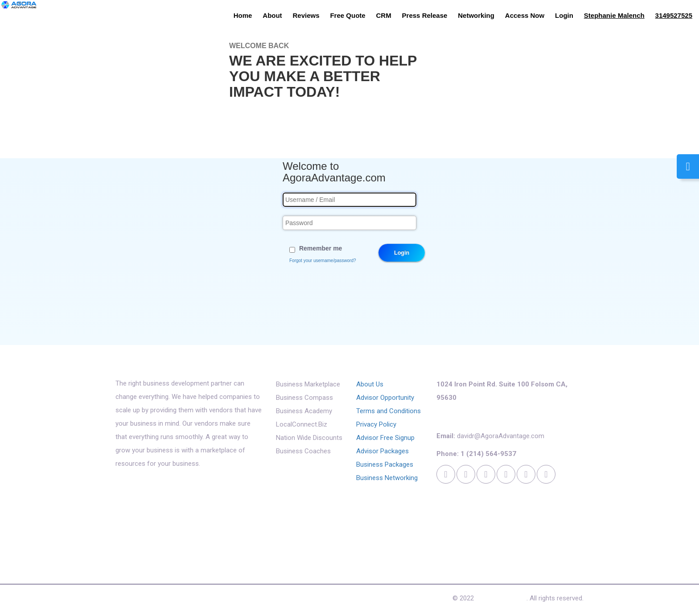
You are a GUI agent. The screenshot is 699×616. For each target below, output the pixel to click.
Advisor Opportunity (385, 398)
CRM (384, 15)
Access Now (525, 15)
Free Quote (347, 15)
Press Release (425, 15)
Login (564, 15)
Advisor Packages (382, 451)
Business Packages (385, 464)
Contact (280, 600)
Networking (476, 15)
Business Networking (387, 478)
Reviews (306, 15)
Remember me (321, 248)
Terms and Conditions (389, 411)
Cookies (314, 600)
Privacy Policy (376, 424)
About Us (370, 384)
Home (243, 15)
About (272, 15)
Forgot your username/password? (323, 261)
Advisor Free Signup (385, 438)
